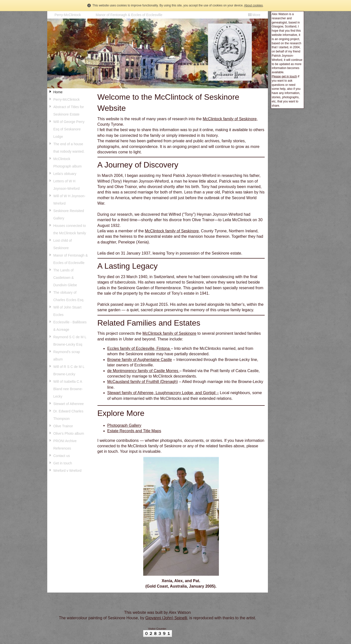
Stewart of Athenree (69, 404)
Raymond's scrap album (67, 356)
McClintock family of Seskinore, (230, 119)
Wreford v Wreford (68, 471)
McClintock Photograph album (68, 163)
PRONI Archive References (65, 445)
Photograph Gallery (124, 425)
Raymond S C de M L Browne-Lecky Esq (70, 341)
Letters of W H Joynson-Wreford (67, 185)
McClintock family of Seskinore (172, 231)
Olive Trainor (63, 426)
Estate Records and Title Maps (134, 431)
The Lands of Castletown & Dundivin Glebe (65, 278)
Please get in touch (284, 76)
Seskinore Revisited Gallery (69, 215)
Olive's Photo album (69, 433)
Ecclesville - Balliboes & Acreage (70, 326)
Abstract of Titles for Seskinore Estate (69, 111)
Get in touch (63, 463)
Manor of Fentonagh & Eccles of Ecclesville (129, 15)
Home (58, 92)
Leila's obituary (65, 174)
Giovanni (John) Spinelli (166, 618)
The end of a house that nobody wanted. (69, 148)
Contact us (62, 456)
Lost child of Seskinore (63, 244)
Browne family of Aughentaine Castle (140, 360)
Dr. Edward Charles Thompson (68, 415)
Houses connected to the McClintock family (70, 229)
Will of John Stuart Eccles (68, 311)
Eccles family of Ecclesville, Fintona (139, 348)
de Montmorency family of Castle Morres (143, 371)
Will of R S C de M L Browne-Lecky (69, 370)
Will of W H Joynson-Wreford (70, 200)
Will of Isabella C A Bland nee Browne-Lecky (68, 389)
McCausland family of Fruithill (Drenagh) (143, 382)
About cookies (253, 5)
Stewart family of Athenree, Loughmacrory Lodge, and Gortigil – (163, 393)
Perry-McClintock (68, 15)
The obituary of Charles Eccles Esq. (69, 296)
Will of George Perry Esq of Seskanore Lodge (69, 129)
